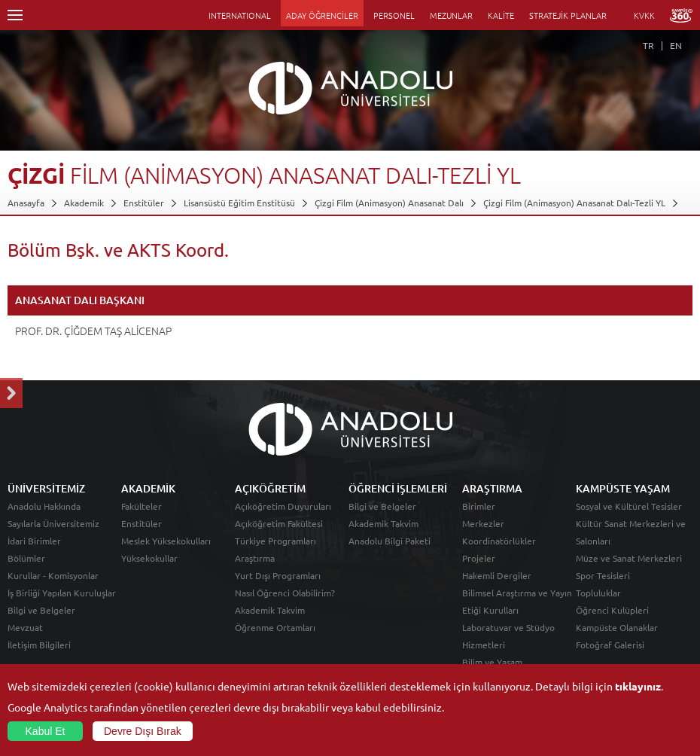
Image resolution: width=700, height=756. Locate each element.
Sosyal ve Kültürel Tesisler (629, 506)
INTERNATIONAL (240, 15)
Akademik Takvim (270, 610)
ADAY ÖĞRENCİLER (322, 15)
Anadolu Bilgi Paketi (390, 541)
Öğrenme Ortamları (275, 627)
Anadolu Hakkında (44, 506)
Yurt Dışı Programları (278, 575)
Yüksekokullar (149, 558)
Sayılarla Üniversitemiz (53, 523)
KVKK (644, 15)
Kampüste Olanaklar (617, 627)
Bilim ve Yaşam (492, 662)
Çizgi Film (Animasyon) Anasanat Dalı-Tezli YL (574, 203)
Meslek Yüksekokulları (166, 541)
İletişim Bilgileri (39, 645)
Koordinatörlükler (499, 541)
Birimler (479, 506)
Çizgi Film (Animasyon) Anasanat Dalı (389, 203)
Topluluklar (598, 593)
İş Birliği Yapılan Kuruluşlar (62, 593)
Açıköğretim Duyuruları (283, 506)
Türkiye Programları (275, 541)
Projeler (479, 558)
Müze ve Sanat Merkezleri (629, 558)
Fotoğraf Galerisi (610, 645)
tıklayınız (638, 686)
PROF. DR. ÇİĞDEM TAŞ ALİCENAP (93, 331)
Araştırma (255, 558)
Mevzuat (25, 627)
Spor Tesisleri (603, 575)
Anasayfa (26, 203)
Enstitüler (144, 203)
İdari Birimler (34, 541)
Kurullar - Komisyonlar (53, 575)
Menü (15, 15)
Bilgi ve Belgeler (41, 610)
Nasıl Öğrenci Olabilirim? (285, 593)
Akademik (84, 203)
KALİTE (501, 15)
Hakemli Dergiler (497, 575)
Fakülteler (142, 506)
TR (648, 45)
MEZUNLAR (451, 15)
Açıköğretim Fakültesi (279, 523)
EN (676, 45)
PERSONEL (394, 15)
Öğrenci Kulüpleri (612, 610)
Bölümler (26, 558)
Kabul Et (46, 731)
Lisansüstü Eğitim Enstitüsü (239, 203)
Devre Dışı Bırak (143, 731)
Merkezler (483, 523)
